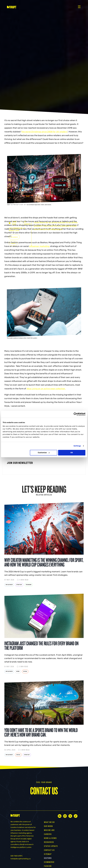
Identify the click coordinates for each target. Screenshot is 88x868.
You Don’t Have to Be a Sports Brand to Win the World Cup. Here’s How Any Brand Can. (41, 733)
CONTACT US (49, 850)
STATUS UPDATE (51, 846)
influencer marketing (39, 246)
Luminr (29, 847)
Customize (44, 453)
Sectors (48, 858)
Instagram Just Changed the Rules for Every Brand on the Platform (41, 646)
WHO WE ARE (49, 830)
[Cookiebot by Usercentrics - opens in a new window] (75, 414)
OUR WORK (48, 826)
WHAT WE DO (49, 822)
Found (19, 842)
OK (72, 453)
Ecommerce (49, 862)
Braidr (22, 844)
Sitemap (48, 854)
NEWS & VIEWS (50, 838)
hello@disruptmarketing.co (21, 859)
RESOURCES (49, 842)
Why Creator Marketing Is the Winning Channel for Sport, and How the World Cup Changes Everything (44, 562)
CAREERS (48, 834)
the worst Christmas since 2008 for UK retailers (44, 132)
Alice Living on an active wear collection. (46, 389)
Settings (77, 446)
